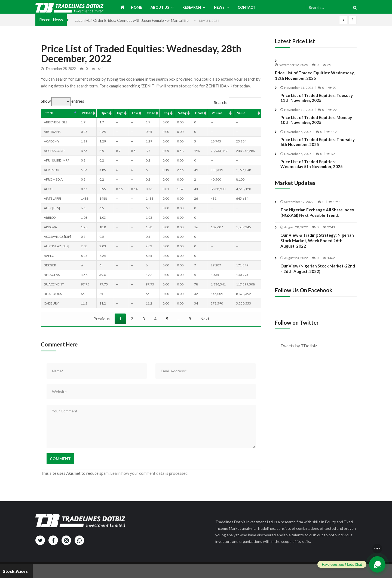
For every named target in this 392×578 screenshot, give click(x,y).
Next (205, 319)
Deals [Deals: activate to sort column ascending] (199, 113)
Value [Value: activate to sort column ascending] (241, 113)
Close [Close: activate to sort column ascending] (151, 113)
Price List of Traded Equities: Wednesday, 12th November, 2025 (315, 75)
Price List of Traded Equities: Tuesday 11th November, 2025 (317, 98)
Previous (102, 319)
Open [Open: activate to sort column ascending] (105, 113)
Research (192, 7)
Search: (238, 102)
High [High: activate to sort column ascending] (120, 113)
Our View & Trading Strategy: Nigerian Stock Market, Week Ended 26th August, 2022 (317, 245)
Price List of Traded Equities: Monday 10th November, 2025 (316, 120)
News (219, 7)
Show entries (62, 101)
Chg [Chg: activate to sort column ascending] (166, 113)
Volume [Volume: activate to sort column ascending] (217, 113)
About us (160, 7)
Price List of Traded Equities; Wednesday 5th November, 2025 (312, 164)
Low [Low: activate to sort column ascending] (135, 113)
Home (136, 7)
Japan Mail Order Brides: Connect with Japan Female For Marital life (132, 20)
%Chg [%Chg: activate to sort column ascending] (182, 113)
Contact (246, 7)
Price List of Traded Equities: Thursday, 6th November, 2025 (318, 142)
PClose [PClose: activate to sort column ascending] (87, 113)
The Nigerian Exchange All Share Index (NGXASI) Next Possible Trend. (317, 217)
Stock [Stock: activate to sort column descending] (49, 113)
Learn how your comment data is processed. (149, 473)
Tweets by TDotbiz (299, 346)
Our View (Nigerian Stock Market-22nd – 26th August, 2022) (318, 273)
